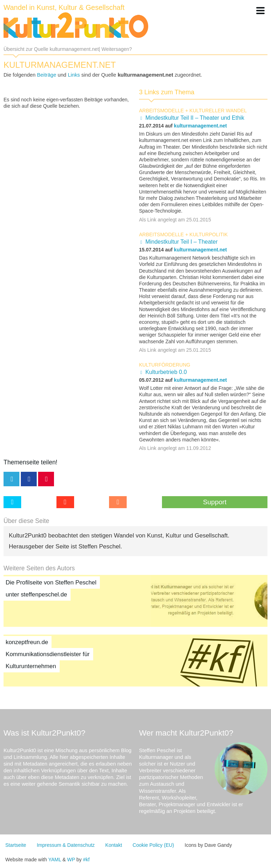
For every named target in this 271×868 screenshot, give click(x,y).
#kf (86, 860)
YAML (55, 860)
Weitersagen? (117, 49)
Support (215, 502)
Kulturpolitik (209, 234)
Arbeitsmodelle (161, 111)
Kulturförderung (165, 365)
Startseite (16, 845)
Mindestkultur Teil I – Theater (182, 242)
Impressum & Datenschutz (66, 845)
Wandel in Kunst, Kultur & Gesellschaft (64, 7)
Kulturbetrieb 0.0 (166, 372)
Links (74, 75)
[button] (260, 11)
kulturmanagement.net (200, 126)
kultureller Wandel (218, 111)
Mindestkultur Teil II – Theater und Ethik (195, 118)
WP (71, 860)
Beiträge (47, 75)
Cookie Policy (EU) (153, 845)
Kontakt (113, 845)
